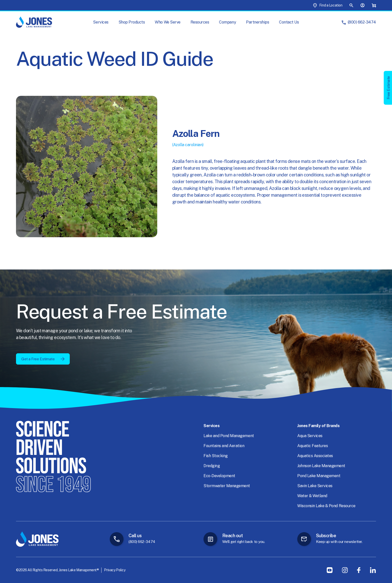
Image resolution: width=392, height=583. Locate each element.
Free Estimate (388, 88)
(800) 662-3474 (362, 22)
